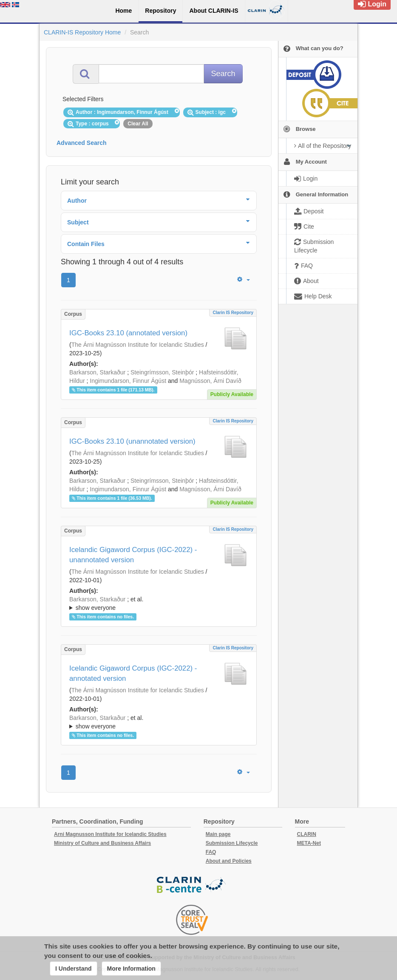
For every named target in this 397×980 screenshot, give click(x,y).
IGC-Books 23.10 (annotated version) (128, 333)
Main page (218, 834)
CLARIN (307, 834)
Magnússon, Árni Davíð (210, 381)
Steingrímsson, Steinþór (162, 372)
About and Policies (229, 861)
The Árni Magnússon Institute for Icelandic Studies (138, 345)
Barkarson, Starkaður (97, 372)
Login (372, 4)
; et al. (159, 604)
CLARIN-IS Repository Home (82, 32)
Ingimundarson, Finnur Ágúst (128, 381)
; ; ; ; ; (159, 603)
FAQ (211, 852)
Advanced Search (82, 143)
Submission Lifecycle (232, 843)
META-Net (309, 843)
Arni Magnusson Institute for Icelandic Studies (110, 834)
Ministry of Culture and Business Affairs (102, 843)
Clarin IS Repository (233, 313)
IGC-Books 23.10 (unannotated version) (132, 441)
